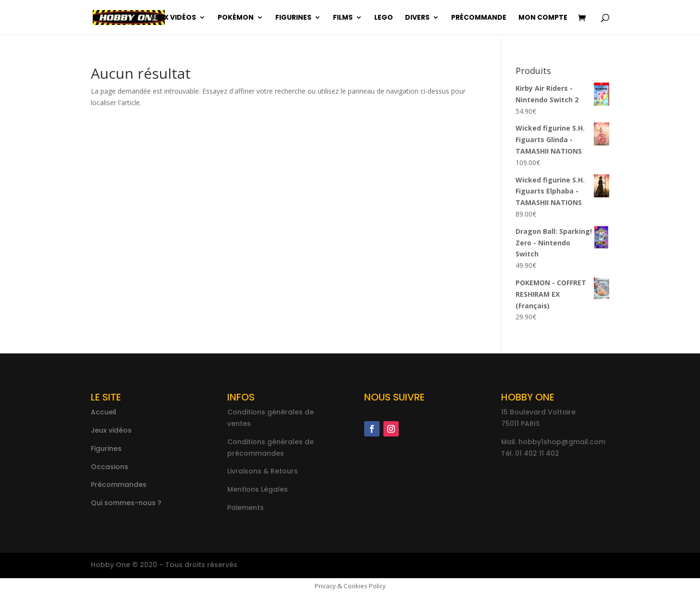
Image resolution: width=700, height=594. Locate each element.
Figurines (293, 18)
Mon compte (543, 18)
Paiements (246, 508)
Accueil (104, 412)
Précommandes (119, 485)
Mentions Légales (258, 489)
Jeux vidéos (173, 18)
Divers (417, 18)
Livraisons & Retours (263, 471)
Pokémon (236, 18)
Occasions (110, 467)
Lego (384, 18)
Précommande (479, 18)
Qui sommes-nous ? (126, 503)
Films (343, 18)
